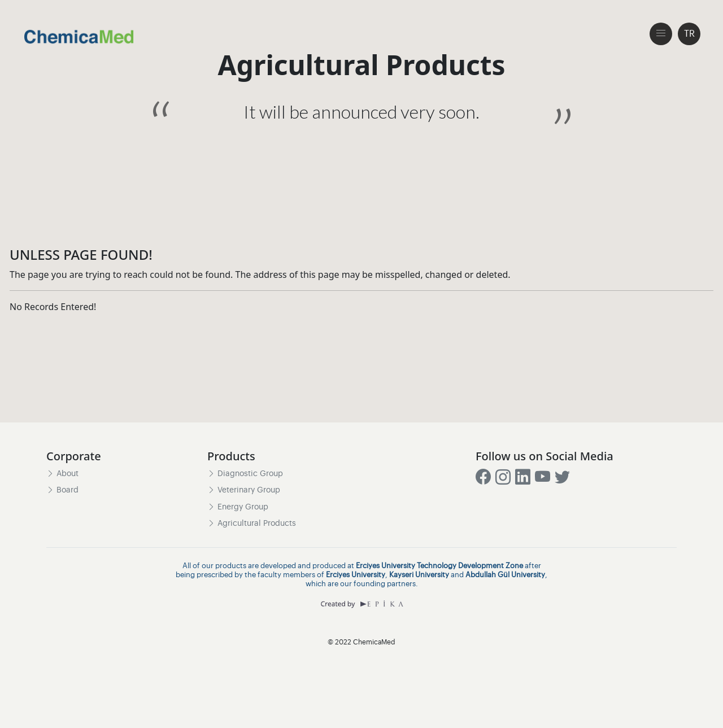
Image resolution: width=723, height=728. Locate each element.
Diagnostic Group (245, 474)
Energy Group (238, 507)
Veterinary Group (244, 491)
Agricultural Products (252, 524)
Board (62, 491)
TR (689, 34)
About (62, 474)
